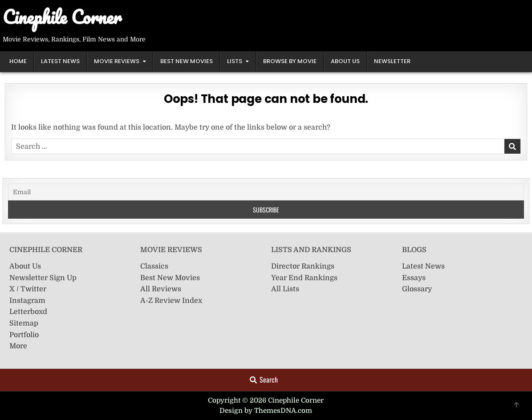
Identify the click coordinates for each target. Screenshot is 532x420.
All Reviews (161, 289)
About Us (345, 61)
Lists (235, 61)
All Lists (285, 289)
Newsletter (392, 61)
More (18, 346)
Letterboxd (28, 312)
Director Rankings (303, 266)
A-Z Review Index (171, 301)
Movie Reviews (117, 61)
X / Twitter (28, 289)
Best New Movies (187, 61)
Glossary (417, 289)
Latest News (60, 61)
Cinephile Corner (62, 17)
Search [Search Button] (264, 379)
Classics (154, 266)
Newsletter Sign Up (43, 278)
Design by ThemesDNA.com (266, 411)
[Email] (266, 192)
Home (18, 61)
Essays (414, 278)
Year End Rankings (304, 278)
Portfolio (24, 335)
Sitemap (24, 323)
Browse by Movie (290, 61)
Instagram (27, 301)
